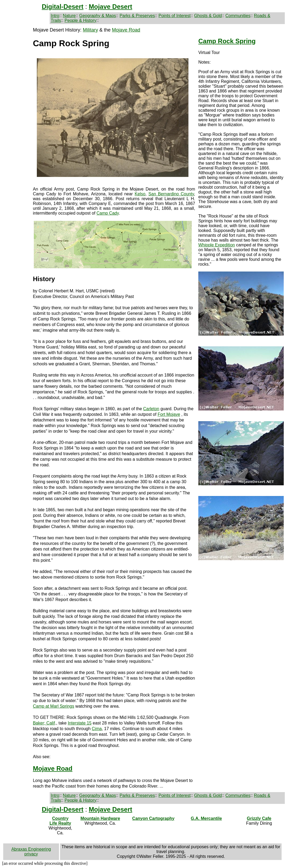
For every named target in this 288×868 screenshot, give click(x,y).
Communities (238, 16)
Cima (97, 729)
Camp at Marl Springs (54, 706)
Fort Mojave (169, 414)
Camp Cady (108, 213)
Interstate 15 (80, 723)
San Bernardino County (171, 194)
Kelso (140, 194)
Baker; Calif (44, 723)
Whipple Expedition (217, 245)
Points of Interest (175, 16)
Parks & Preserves (137, 16)
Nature (69, 16)
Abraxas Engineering (31, 849)
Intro (55, 16)
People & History (80, 20)
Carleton (151, 409)
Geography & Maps (98, 16)
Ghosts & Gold (208, 16)
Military (90, 30)
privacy (31, 854)
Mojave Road (126, 30)
